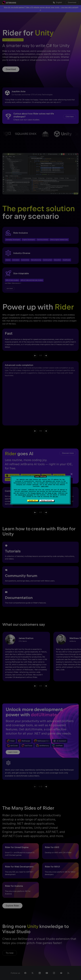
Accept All (33, 501)
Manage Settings (47, 501)
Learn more (45, 486)
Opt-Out (55, 497)
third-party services (25, 495)
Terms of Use (52, 493)
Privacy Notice (36, 493)
